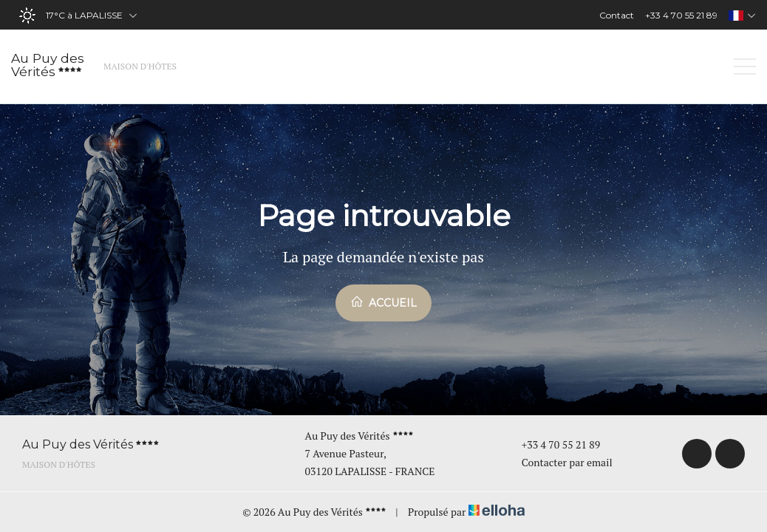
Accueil (383, 302)
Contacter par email (559, 462)
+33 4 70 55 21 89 (553, 444)
